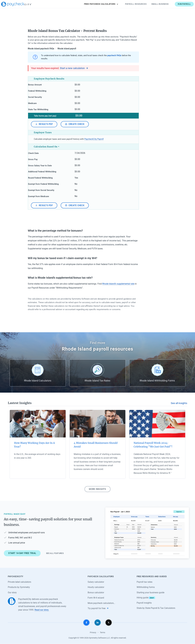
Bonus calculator (96, 592)
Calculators (95, 4)
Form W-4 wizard (96, 598)
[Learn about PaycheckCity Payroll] (147, 533)
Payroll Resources (129, 4)
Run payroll (178, 4)
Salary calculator (96, 582)
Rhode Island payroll (67, 49)
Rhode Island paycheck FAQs (41, 49)
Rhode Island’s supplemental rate (118, 283)
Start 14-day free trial (22, 553)
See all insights (179, 403)
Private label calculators (19, 582)
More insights (97, 489)
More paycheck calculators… (101, 603)
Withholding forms (146, 587)
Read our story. (42, 610)
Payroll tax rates (144, 582)
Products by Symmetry (19, 587)
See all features (55, 553)
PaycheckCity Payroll (94, 139)
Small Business (153, 4)
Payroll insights (144, 603)
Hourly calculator (96, 587)
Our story (12, 592)
